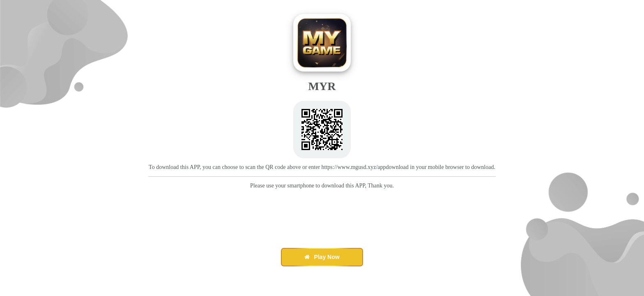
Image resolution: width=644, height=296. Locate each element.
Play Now (322, 257)
